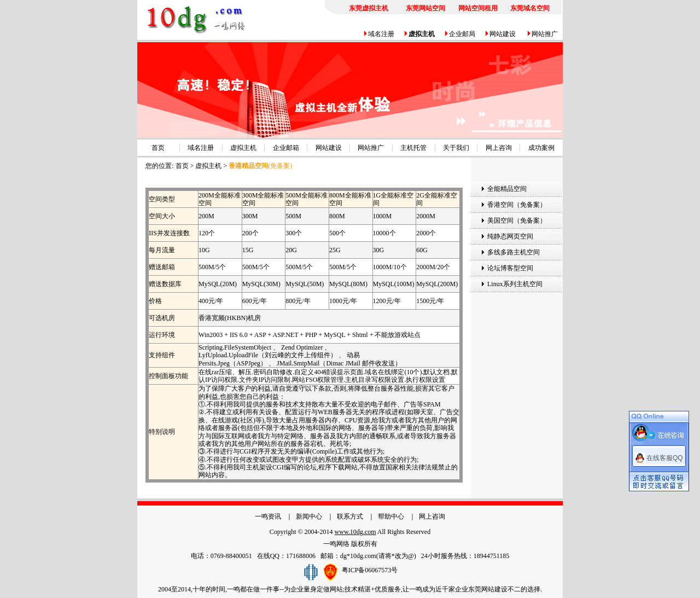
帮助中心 (391, 516)
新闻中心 (309, 516)
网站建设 (503, 34)
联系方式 (350, 516)
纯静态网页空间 (510, 236)
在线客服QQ (665, 456)
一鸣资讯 (268, 516)
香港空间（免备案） (517, 205)
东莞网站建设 (488, 589)
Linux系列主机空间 (515, 284)
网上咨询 (499, 148)
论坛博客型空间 (510, 268)
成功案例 (541, 148)
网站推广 (545, 34)
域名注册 (381, 34)
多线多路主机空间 (514, 252)
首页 (158, 148)
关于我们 (456, 148)
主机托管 (413, 148)
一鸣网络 (336, 544)
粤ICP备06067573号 (370, 570)
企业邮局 (462, 34)
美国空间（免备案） (517, 220)
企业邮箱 (286, 148)
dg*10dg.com (358, 556)
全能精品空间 (507, 189)
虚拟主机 (243, 148)
